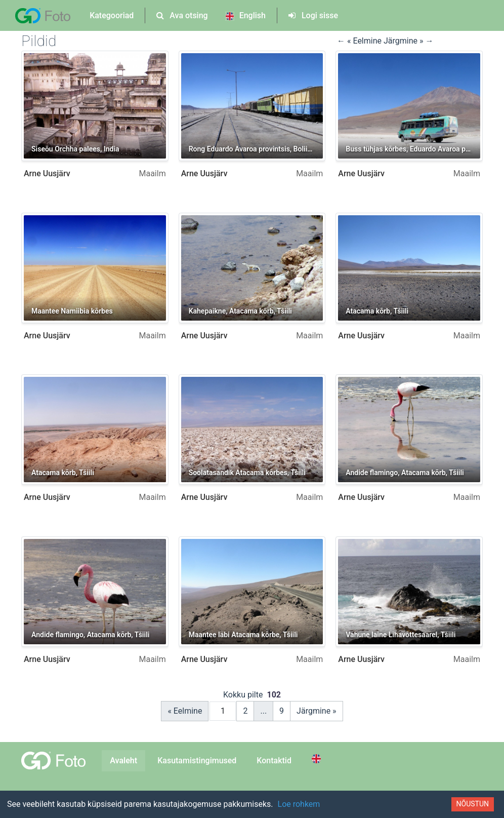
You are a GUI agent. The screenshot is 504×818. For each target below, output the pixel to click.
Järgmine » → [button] (408, 41)
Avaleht (123, 761)
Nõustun (473, 804)
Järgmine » (317, 711)
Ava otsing (182, 15)
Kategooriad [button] (112, 15)
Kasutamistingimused (197, 761)
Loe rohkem (299, 804)
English (245, 16)
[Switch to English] (318, 759)
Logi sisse (313, 15)
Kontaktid (274, 761)
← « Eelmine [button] (360, 41)
